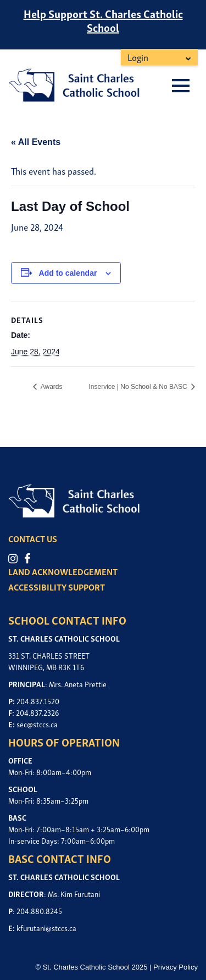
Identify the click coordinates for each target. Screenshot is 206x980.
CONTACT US (33, 538)
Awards (51, 387)
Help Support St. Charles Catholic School (103, 20)
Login (138, 57)
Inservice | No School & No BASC (139, 387)
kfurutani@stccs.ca (46, 928)
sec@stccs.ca (37, 724)
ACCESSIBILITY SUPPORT (57, 587)
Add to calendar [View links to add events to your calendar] (68, 273)
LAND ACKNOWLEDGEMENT (63, 571)
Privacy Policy (176, 967)
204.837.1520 (38, 701)
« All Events (36, 142)
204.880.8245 (39, 911)
